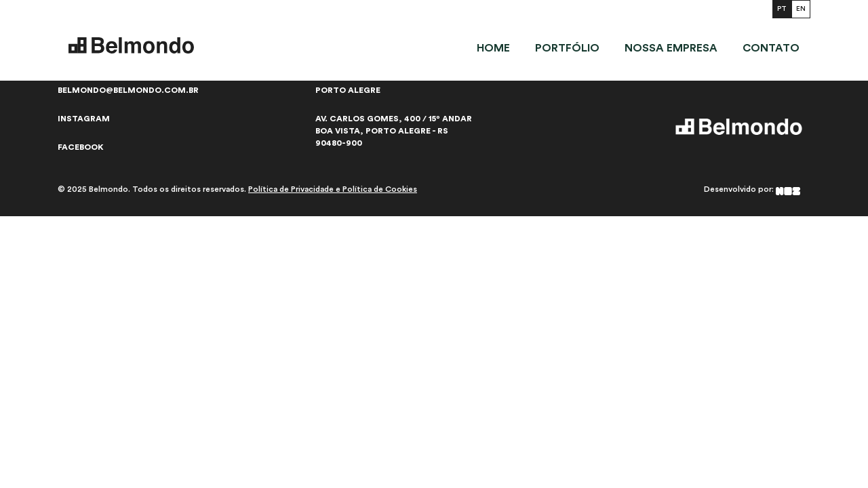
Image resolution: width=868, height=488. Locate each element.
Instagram (84, 119)
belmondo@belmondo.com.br (128, 90)
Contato (771, 48)
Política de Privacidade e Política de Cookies (333, 189)
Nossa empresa (671, 48)
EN (801, 9)
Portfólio (567, 48)
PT (782, 9)
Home (493, 48)
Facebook (81, 147)
